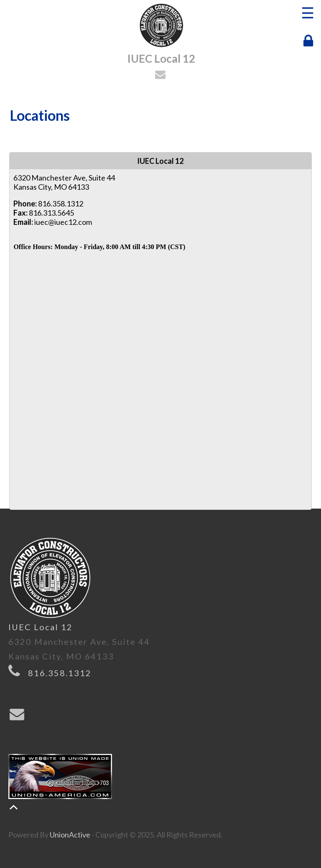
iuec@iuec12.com (63, 222)
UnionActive (70, 835)
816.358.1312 (60, 673)
